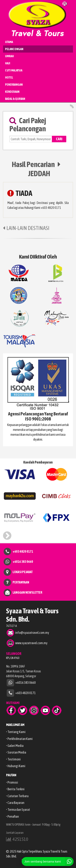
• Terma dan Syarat (18, 810)
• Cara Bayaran (15, 803)
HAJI (8, 63)
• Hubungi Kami (16, 766)
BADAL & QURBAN (15, 99)
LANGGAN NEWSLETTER (27, 592)
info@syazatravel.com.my (32, 632)
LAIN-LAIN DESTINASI (26, 228)
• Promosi (12, 782)
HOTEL (9, 77)
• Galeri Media (15, 746)
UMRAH (9, 56)
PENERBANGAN (14, 85)
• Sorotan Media (16, 752)
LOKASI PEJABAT (23, 572)
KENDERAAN (12, 92)
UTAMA (9, 42)
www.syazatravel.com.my (31, 643)
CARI (59, 139)
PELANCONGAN (14, 49)
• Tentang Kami (16, 732)
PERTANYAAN (21, 582)
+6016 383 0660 (23, 562)
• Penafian (12, 816)
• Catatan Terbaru (17, 796)
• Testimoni (13, 759)
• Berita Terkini (15, 789)
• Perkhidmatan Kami (19, 739)
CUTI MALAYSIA (14, 70)
